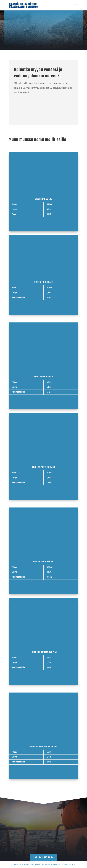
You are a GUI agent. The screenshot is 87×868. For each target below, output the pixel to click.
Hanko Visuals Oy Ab (68, 864)
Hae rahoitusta (43, 857)
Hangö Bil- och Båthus (32, 864)
